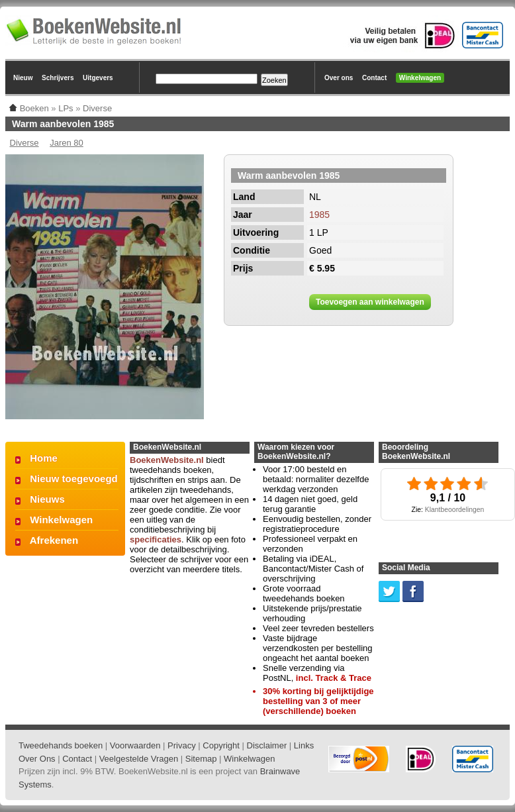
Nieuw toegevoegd (74, 479)
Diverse (24, 143)
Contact (374, 78)
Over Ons (37, 759)
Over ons (339, 78)
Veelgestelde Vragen (139, 759)
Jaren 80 (67, 143)
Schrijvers (58, 78)
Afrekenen (54, 540)
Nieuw (23, 78)
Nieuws (47, 499)
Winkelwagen (420, 78)
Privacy (182, 745)
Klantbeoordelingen (455, 510)
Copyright (221, 745)
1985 (319, 215)
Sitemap (201, 759)
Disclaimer (267, 745)
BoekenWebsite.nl (167, 460)
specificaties (156, 539)
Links (304, 745)
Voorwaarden (135, 745)
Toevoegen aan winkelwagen (370, 302)
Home (44, 458)
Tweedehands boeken (61, 745)
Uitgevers (98, 78)
